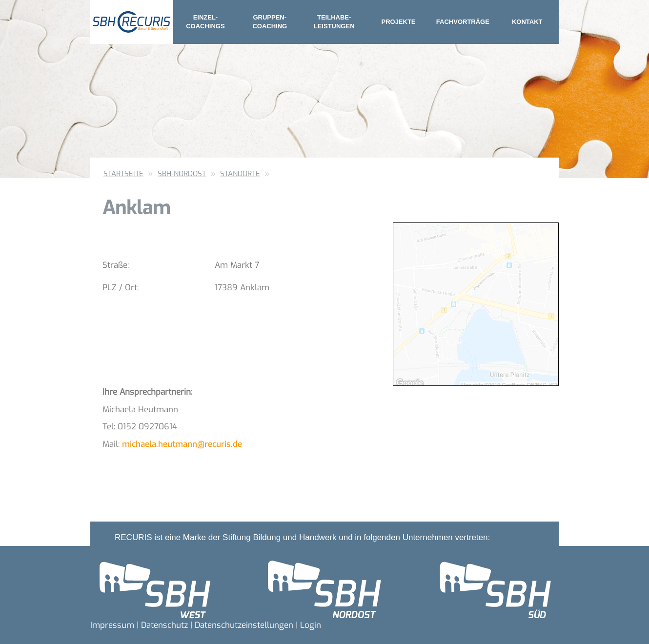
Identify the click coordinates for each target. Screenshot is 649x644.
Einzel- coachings (205, 22)
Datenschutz (164, 625)
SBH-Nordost (182, 174)
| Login (308, 625)
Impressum (112, 625)
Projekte (398, 22)
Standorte (240, 174)
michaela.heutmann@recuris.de (182, 444)
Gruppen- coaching (270, 22)
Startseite (123, 174)
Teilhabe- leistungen (334, 22)
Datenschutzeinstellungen (244, 625)
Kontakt (527, 22)
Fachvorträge (463, 22)
